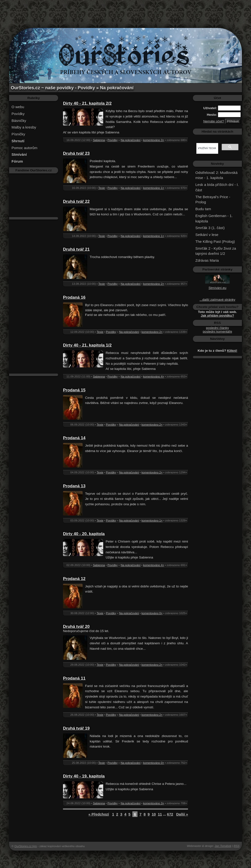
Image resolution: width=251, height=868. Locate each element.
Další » (182, 814)
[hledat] (207, 148)
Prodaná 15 (74, 390)
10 (154, 814)
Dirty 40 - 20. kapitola (84, 534)
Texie (102, 188)
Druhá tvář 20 (76, 627)
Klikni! (232, 351)
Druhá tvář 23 (76, 153)
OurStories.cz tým (26, 846)
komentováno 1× (154, 188)
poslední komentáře (217, 331)
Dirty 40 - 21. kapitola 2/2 (87, 103)
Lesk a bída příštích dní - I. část (217, 187)
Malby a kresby (24, 127)
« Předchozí (99, 814)
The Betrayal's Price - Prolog (213, 200)
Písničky (18, 134)
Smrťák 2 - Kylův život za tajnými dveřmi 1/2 (216, 251)
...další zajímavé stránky (217, 300)
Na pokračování (131, 140)
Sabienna (99, 140)
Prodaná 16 (74, 297)
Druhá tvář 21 (76, 249)
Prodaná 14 (74, 438)
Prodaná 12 (74, 579)
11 (160, 814)
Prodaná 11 (74, 678)
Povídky (18, 114)
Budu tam (203, 209)
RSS (237, 846)
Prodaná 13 (74, 486)
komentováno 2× (154, 284)
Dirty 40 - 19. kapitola (84, 776)
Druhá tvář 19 (76, 728)
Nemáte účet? (214, 121)
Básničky (19, 121)
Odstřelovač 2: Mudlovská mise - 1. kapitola (216, 175)
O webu (18, 107)
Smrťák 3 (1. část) (210, 228)
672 (170, 814)
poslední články (217, 328)
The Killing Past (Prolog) (215, 241)
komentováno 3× (154, 140)
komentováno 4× (154, 376)
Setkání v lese (207, 235)
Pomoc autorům (25, 148)
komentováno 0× (152, 613)
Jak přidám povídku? (217, 316)
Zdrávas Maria (207, 260)
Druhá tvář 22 (76, 201)
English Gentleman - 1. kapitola (214, 218)
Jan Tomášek (223, 846)
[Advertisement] (125, 11)
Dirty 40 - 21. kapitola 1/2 (87, 345)
